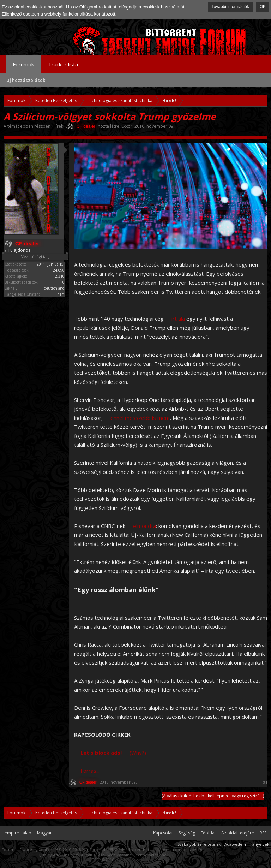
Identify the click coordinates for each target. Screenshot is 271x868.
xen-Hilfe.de (146, 849)
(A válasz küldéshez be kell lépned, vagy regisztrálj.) (213, 796)
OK (263, 7)
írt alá (178, 319)
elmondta (144, 526)
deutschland (54, 288)
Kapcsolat (163, 833)
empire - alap (18, 833)
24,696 (59, 270)
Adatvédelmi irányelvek (247, 844)
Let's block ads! (101, 753)
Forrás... (90, 771)
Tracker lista (63, 64)
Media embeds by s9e (183, 849)
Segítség (187, 833)
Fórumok (23, 64)
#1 (265, 782)
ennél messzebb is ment (140, 418)
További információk (230, 7)
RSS (263, 833)
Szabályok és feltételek (199, 844)
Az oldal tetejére (238, 833)
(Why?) (138, 753)
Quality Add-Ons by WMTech (103, 855)
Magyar (44, 833)
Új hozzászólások (26, 80)
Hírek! (58, 126)
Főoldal (208, 833)
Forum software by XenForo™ (54, 849)
